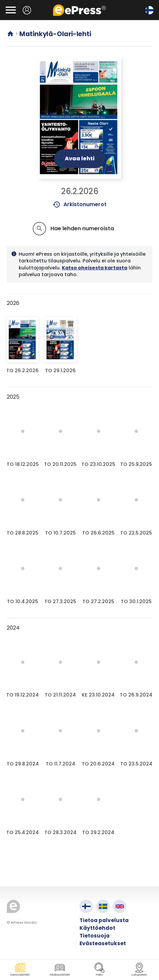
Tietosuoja (95, 936)
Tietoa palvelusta (104, 920)
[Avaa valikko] (11, 10)
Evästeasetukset (103, 943)
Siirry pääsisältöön (4, 4)
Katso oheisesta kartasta (95, 268)
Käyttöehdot (97, 928)
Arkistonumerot (80, 205)
